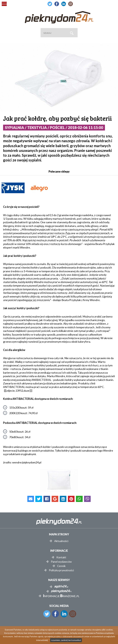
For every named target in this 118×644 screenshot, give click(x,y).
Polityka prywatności (61, 570)
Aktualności (61, 541)
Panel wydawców (61, 562)
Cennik (61, 566)
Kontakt (61, 557)
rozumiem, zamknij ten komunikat (66, 640)
